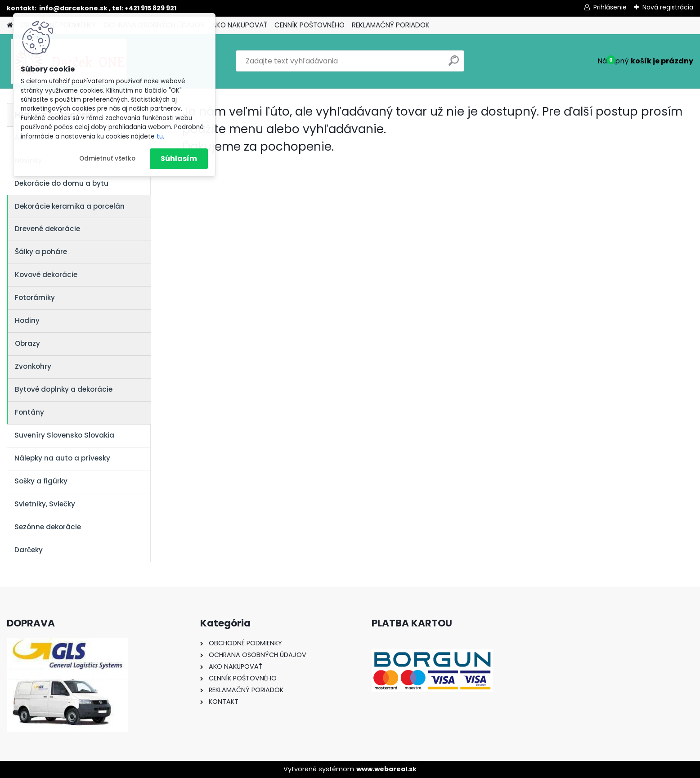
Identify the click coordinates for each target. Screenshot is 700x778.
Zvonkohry (33, 366)
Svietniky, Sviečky (45, 504)
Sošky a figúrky (41, 481)
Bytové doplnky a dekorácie (64, 389)
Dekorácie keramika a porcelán (70, 206)
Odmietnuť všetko (107, 159)
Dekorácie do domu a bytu (61, 183)
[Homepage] (10, 25)
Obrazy (27, 343)
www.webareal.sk (386, 769)
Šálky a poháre (41, 252)
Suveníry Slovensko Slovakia (64, 435)
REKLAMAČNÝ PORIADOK (391, 25)
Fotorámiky (35, 297)
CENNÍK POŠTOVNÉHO (310, 25)
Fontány (29, 412)
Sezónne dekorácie (48, 527)
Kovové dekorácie (46, 275)
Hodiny (27, 320)
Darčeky (29, 550)
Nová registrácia (668, 7)
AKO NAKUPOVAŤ (240, 25)
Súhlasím (179, 159)
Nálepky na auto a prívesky (62, 458)
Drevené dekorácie (47, 229)
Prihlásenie (610, 7)
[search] (454, 64)
